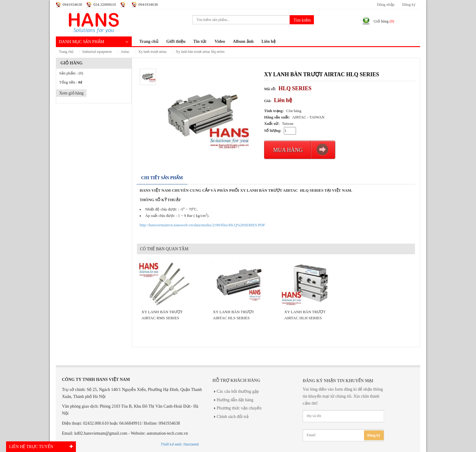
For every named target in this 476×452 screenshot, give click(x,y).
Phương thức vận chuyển (239, 408)
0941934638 (72, 5)
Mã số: (270, 89)
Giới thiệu (176, 41)
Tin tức (200, 41)
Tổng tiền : (71, 82)
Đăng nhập (386, 5)
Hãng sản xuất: (277, 117)
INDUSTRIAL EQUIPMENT (97, 52)
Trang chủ (149, 41)
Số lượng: (273, 131)
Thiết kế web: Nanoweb (180, 444)
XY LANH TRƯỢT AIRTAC (153, 52)
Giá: (268, 101)
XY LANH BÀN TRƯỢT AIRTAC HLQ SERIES (200, 52)
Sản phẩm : (71, 73)
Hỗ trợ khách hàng (236, 380)
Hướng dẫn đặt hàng (235, 400)
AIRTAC (125, 52)
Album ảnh (243, 41)
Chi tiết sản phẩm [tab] (162, 178)
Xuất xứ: (272, 124)
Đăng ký (409, 5)
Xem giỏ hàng (71, 93)
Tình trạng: (274, 111)
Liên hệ (269, 41)
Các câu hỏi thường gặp (238, 391)
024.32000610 (104, 5)
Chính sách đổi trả (233, 417)
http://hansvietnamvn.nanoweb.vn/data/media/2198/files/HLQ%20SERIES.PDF (202, 225)
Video (220, 41)
